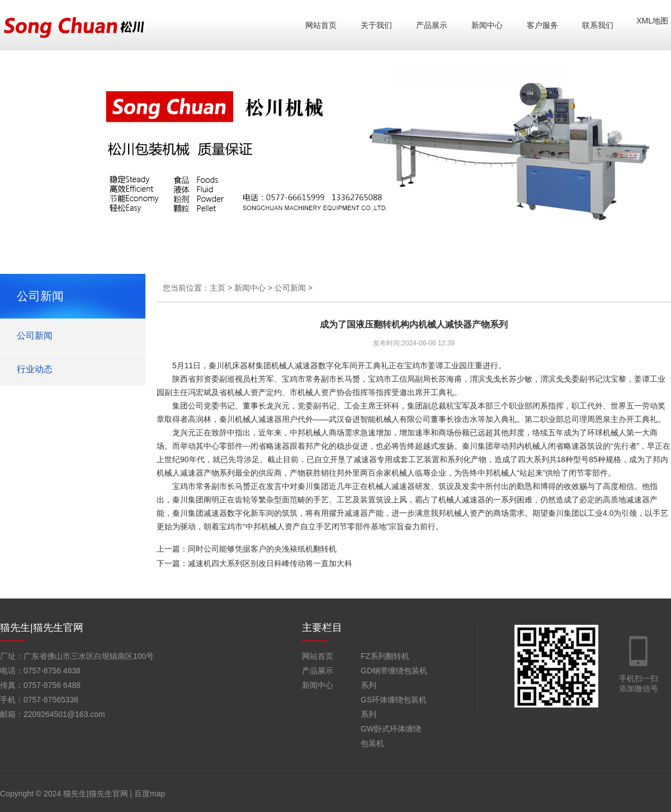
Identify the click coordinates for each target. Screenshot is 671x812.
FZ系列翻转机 (385, 656)
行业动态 (35, 369)
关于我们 (376, 25)
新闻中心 (487, 25)
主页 (218, 288)
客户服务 (542, 25)
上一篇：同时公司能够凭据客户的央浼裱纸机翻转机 (247, 549)
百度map (150, 794)
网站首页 (321, 25)
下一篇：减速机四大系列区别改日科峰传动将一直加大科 (254, 563)
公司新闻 (35, 336)
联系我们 (598, 25)
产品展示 (432, 25)
